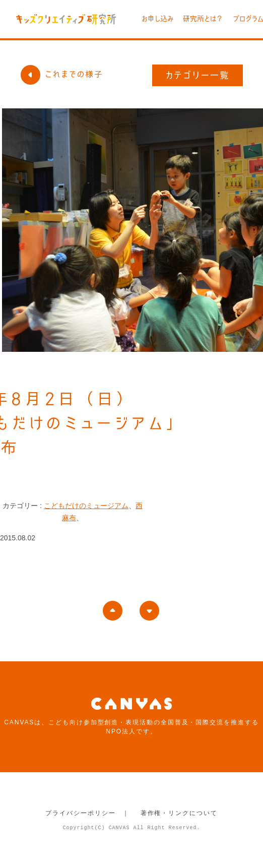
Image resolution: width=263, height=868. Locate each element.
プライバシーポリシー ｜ (87, 813)
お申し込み (157, 19)
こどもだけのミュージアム (86, 506)
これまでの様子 (61, 74)
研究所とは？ (203, 19)
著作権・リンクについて (179, 813)
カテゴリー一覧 (198, 75)
